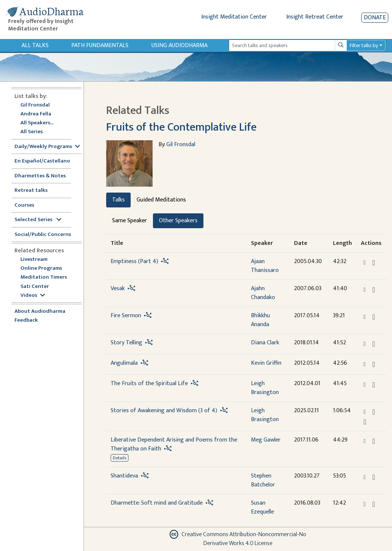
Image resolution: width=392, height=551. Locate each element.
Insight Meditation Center (234, 17)
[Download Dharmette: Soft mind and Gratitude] (374, 504)
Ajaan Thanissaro (265, 266)
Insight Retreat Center (315, 17)
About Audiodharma (40, 311)
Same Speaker (130, 221)
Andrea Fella (36, 114)
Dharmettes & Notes (40, 176)
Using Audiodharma (179, 45)
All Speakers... (37, 123)
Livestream (34, 260)
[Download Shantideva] (374, 477)
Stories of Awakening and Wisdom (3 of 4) (164, 411)
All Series (32, 132)
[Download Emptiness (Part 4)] (374, 263)
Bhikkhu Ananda (260, 320)
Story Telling (126, 343)
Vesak (118, 288)
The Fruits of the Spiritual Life (149, 383)
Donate (375, 18)
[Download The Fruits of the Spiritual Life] (374, 385)
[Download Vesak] (374, 290)
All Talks (35, 45)
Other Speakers (178, 221)
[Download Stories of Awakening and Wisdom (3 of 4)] (374, 412)
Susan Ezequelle (262, 507)
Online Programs (41, 268)
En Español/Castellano (42, 161)
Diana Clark (265, 343)
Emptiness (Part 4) (134, 261)
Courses (24, 205)
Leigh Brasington (265, 388)
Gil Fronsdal (35, 105)
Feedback (26, 320)
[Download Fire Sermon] (374, 317)
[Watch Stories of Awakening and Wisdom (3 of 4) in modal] (365, 422)
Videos (33, 296)
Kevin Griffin (266, 363)
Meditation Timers (44, 277)
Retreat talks (31, 191)
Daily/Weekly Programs (47, 147)
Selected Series (38, 220)
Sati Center (35, 287)
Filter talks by (364, 45)
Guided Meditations (161, 200)
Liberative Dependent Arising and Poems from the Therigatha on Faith (174, 444)
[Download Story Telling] (374, 344)
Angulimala (124, 363)
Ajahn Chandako (263, 293)
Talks (118, 200)
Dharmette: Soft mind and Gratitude (157, 503)
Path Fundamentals (100, 45)
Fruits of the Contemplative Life (181, 127)
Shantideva (124, 476)
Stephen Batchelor (263, 480)
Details (120, 458)
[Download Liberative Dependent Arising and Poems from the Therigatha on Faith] (374, 441)
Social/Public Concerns (43, 235)
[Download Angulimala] (374, 364)
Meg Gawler (266, 440)
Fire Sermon (126, 316)
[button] (365, 262)
